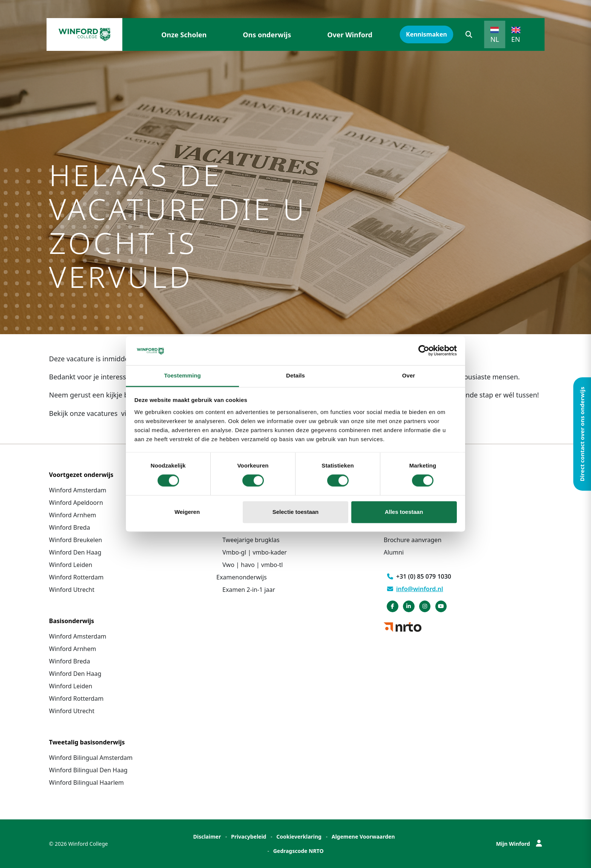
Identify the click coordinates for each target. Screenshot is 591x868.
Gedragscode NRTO (299, 851)
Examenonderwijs (242, 577)
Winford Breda (70, 527)
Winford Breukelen (76, 540)
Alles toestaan (404, 512)
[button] (469, 34)
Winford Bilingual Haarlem (87, 782)
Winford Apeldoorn (76, 503)
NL (495, 39)
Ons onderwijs (267, 35)
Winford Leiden (71, 565)
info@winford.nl (415, 589)
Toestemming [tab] (182, 375)
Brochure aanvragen (413, 540)
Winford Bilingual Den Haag (88, 770)
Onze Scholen (184, 35)
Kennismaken (426, 34)
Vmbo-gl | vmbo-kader (255, 552)
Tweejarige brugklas (251, 540)
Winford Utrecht (72, 590)
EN (516, 39)
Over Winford (350, 35)
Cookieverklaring (299, 837)
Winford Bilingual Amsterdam (91, 758)
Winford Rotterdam (76, 577)
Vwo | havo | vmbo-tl (253, 565)
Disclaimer (207, 837)
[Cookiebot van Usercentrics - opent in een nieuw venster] (424, 351)
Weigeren (187, 512)
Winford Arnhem (73, 515)
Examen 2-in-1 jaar (249, 590)
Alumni (394, 552)
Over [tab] (409, 375)
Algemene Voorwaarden (363, 837)
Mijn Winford (519, 844)
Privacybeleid (249, 837)
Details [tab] (295, 375)
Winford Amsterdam (78, 490)
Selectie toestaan (296, 512)
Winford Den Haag (75, 552)
